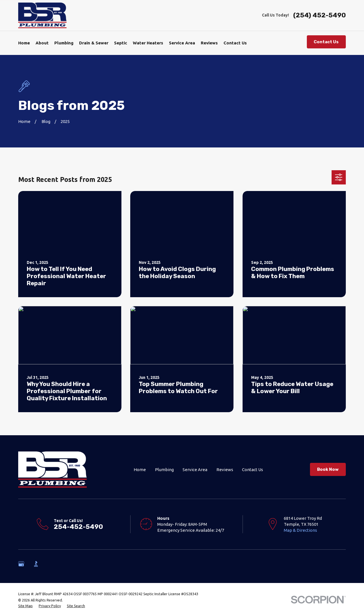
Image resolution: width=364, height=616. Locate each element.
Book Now (328, 469)
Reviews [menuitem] (209, 43)
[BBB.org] (36, 564)
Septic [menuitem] (121, 43)
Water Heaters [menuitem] (148, 43)
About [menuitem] (42, 43)
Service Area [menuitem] (182, 43)
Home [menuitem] (24, 43)
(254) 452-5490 (319, 16)
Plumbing (164, 470)
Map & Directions (300, 530)
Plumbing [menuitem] (64, 43)
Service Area (195, 470)
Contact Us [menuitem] (235, 43)
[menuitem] (25, 606)
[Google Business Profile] (21, 564)
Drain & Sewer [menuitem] (94, 43)
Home (140, 470)
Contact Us (326, 42)
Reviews (225, 470)
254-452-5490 (78, 527)
